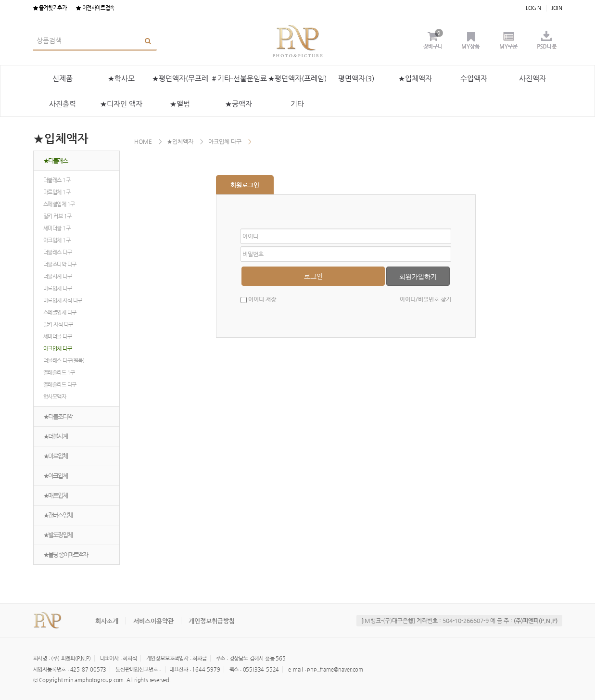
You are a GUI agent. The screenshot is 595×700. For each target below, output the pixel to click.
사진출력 (63, 104)
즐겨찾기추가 (50, 8)
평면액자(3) (356, 78)
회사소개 (107, 621)
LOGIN (533, 8)
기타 (297, 104)
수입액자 (474, 78)
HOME (143, 141)
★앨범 (180, 104)
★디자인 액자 (121, 104)
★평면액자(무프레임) (180, 83)
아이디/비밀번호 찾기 (425, 299)
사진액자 (532, 78)
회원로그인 (245, 185)
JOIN (557, 8)
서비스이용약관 (153, 621)
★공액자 (239, 104)
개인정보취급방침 (212, 621)
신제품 (63, 78)
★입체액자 (415, 78)
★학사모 (121, 78)
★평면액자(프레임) (297, 78)
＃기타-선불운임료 (239, 78)
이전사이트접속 (95, 8)
